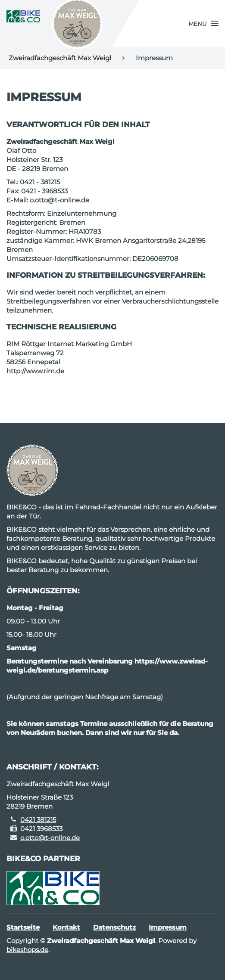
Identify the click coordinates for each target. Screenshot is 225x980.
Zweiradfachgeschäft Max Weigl (60, 58)
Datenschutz (114, 927)
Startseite (23, 927)
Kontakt (66, 927)
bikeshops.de (27, 950)
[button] (203, 24)
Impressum (168, 927)
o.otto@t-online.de (50, 838)
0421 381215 (38, 820)
